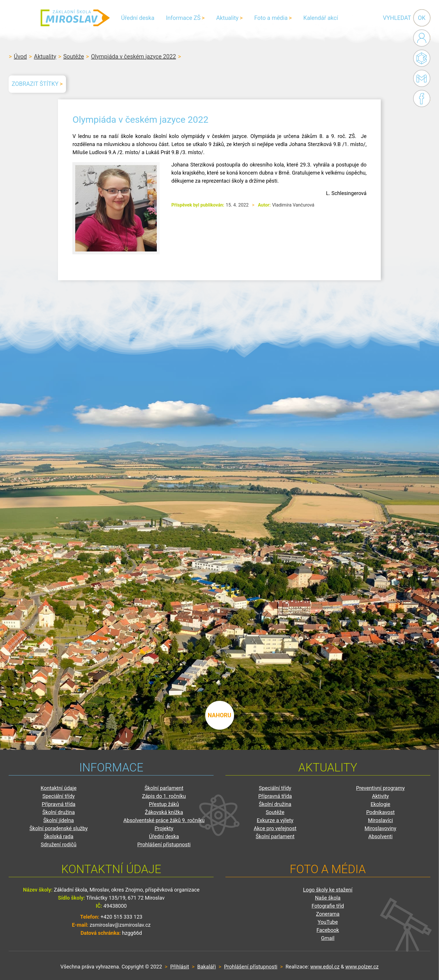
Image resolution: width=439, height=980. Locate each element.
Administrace (422, 38)
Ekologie (380, 804)
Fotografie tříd (328, 906)
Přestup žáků (164, 804)
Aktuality (227, 18)
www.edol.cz (325, 967)
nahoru (220, 715)
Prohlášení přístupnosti (164, 844)
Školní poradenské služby (59, 828)
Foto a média (271, 18)
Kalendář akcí (321, 18)
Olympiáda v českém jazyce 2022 (134, 56)
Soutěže (74, 56)
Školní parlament (164, 788)
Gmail (421, 78)
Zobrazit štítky (35, 84)
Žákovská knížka (164, 812)
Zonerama (328, 914)
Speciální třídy (59, 796)
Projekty (164, 828)
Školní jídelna (59, 820)
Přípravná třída (59, 804)
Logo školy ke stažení (328, 890)
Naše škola (328, 898)
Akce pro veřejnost (275, 828)
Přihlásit (179, 967)
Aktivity (380, 796)
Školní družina (59, 812)
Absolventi (380, 836)
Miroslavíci (380, 820)
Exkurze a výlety (275, 820)
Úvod (20, 56)
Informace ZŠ (183, 18)
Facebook (422, 99)
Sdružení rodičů (59, 844)
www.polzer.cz (362, 967)
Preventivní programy (380, 788)
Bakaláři (422, 58)
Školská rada (59, 836)
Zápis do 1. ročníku (164, 796)
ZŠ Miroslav (75, 18)
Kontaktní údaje (59, 788)
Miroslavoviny (380, 828)
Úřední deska (138, 18)
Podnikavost (380, 812)
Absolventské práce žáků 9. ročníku (164, 820)
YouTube (328, 922)
